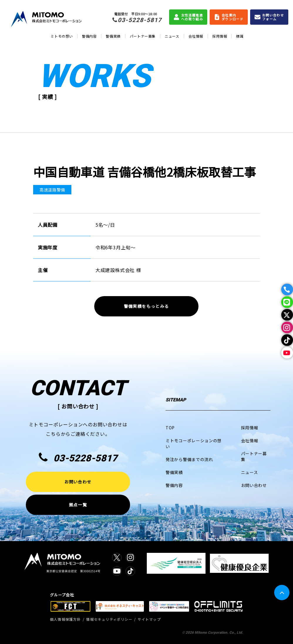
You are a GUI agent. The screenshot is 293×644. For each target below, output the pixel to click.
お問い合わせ (78, 482)
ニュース (172, 36)
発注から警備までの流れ (189, 459)
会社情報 (196, 36)
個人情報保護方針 (65, 619)
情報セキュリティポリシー (109, 619)
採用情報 (220, 36)
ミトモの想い (62, 36)
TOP (170, 428)
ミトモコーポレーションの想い (194, 443)
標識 (240, 36)
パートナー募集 (143, 36)
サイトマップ (149, 619)
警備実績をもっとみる (146, 306)
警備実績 (113, 36)
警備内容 (89, 36)
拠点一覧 (78, 505)
